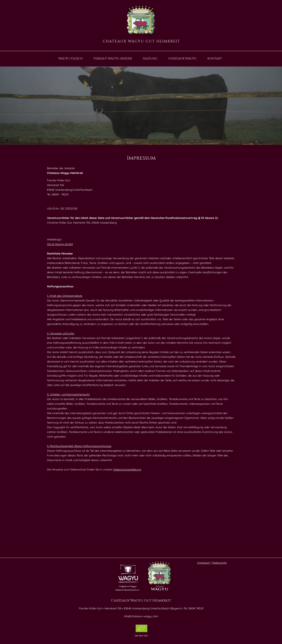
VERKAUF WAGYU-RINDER (113, 59)
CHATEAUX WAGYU (182, 59)
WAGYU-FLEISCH (70, 59)
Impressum (204, 563)
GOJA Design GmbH (60, 244)
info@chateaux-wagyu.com (141, 616)
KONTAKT (215, 59)
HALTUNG (150, 59)
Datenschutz (219, 563)
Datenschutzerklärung (127, 470)
